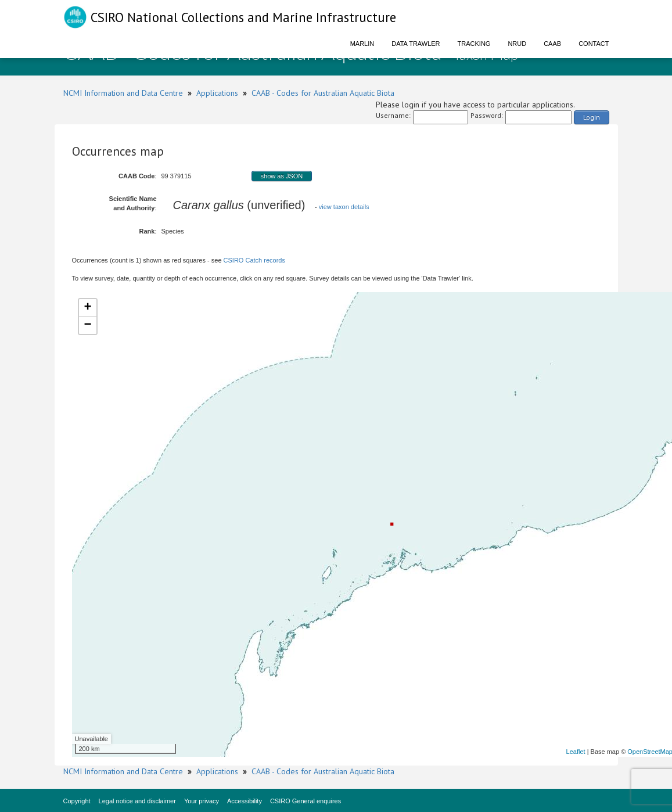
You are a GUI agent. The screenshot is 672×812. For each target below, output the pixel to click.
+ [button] (87, 308)
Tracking (474, 44)
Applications (217, 93)
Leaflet (576, 752)
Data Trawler (416, 44)
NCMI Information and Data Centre (123, 93)
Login (592, 117)
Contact (594, 44)
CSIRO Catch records (254, 260)
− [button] (87, 325)
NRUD (517, 44)
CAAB (552, 44)
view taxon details (344, 207)
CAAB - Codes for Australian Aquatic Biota (323, 93)
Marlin (362, 44)
